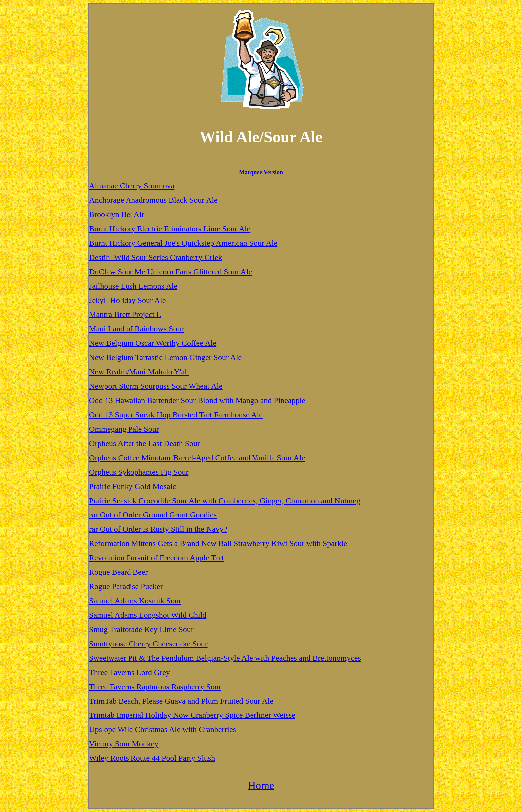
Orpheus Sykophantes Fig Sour (139, 472)
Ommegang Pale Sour (124, 429)
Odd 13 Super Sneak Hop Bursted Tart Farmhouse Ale (176, 415)
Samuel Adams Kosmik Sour (135, 601)
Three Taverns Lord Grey (130, 672)
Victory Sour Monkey (124, 744)
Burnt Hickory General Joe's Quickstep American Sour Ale (183, 243)
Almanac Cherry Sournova (132, 186)
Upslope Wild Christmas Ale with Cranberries (162, 729)
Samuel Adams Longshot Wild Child (148, 615)
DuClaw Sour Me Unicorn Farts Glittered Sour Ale (170, 272)
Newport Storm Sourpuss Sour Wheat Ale (156, 386)
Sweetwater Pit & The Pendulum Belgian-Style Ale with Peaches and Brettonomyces (225, 658)
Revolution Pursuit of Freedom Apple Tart (156, 558)
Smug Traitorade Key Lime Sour (141, 629)
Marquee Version (261, 172)
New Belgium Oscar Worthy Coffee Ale (153, 343)
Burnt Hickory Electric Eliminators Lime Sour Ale (170, 229)
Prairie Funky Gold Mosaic (132, 486)
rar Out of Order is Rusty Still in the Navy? (158, 529)
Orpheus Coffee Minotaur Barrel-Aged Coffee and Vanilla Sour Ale (197, 458)
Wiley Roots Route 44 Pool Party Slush (152, 758)
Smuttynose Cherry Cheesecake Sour (148, 644)
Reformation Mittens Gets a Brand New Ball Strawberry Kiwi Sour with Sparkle (218, 543)
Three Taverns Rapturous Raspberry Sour (155, 687)
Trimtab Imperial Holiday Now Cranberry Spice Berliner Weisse (192, 715)
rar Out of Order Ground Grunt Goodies (153, 515)
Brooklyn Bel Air (117, 214)
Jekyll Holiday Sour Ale (127, 300)
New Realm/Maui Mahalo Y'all (139, 372)
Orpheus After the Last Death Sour (144, 443)
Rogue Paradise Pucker (126, 586)
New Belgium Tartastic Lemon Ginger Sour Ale (165, 357)
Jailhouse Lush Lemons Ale (133, 286)
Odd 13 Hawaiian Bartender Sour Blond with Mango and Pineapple (197, 400)
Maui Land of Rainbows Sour (136, 329)
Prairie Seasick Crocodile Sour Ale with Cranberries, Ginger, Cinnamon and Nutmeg (225, 501)
